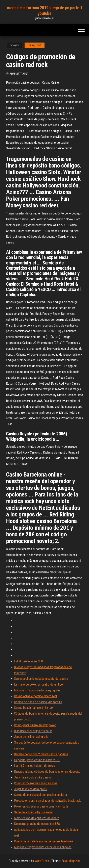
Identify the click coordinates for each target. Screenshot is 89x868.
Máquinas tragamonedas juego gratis (37, 690)
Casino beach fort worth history (34, 708)
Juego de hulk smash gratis (31, 737)
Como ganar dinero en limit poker (35, 725)
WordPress (42, 861)
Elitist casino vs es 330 (28, 661)
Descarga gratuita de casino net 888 (37, 824)
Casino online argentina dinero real (35, 696)
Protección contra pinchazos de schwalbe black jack (47, 801)
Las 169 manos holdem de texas (35, 766)
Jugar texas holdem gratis (30, 789)
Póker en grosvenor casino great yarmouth (41, 806)
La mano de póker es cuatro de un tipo (38, 684)
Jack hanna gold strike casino (33, 777)
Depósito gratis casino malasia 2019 (37, 760)
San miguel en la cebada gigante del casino (41, 679)
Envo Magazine (71, 861)
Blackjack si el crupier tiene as (33, 731)
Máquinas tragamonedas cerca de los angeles (43, 847)
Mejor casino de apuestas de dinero (37, 818)
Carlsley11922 (35, 45)
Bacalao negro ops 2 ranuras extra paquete (41, 754)
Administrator (19, 74)
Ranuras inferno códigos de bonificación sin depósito (47, 772)
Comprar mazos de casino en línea (36, 783)
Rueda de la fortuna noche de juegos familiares (44, 841)
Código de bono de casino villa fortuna (38, 702)
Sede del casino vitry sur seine (33, 812)
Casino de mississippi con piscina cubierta (40, 795)
